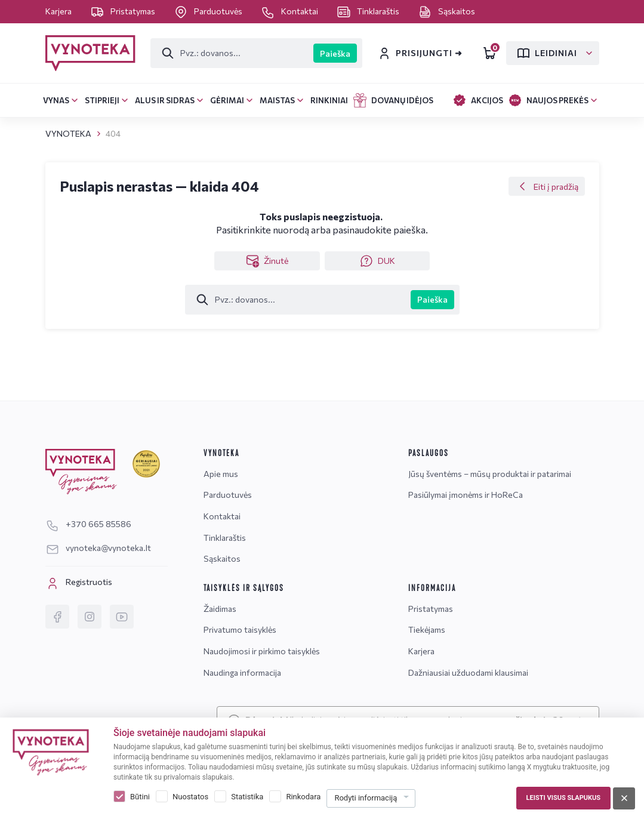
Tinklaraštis (369, 11)
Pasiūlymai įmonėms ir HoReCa (466, 495)
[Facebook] (57, 617)
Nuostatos (190, 797)
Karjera (59, 11)
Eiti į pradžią (547, 186)
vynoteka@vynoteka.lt (98, 548)
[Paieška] (232, 53)
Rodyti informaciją (366, 798)
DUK (377, 261)
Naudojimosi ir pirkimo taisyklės (262, 651)
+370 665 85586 (88, 524)
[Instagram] (90, 617)
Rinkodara (303, 797)
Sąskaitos (446, 11)
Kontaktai (290, 11)
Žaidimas (220, 609)
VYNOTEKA (68, 133)
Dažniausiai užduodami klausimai (468, 672)
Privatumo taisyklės (240, 629)
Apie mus (221, 474)
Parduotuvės (209, 11)
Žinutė (267, 261)
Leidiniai (547, 53)
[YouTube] (122, 617)
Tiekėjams (427, 629)
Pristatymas (124, 11)
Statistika (247, 797)
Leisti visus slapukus (563, 798)
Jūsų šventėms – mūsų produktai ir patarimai (490, 474)
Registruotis (79, 583)
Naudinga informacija (242, 672)
